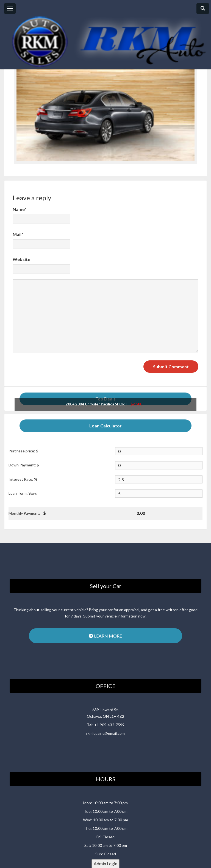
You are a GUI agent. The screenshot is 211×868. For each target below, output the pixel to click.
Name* (20, 209)
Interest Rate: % (23, 479)
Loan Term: (23, 493)
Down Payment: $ (24, 465)
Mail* (18, 234)
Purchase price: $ (23, 451)
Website (21, 259)
